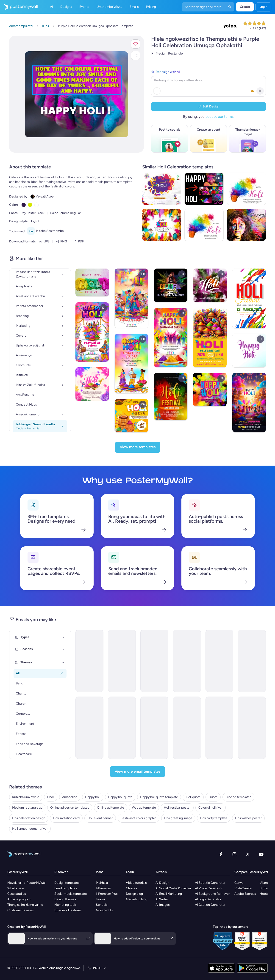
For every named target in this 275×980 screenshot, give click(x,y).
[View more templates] (138, 447)
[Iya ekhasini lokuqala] (19, 7)
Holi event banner (100, 818)
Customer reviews (21, 910)
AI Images (163, 905)
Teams (101, 899)
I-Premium (103, 888)
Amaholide (70, 797)
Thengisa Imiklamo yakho (25, 905)
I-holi (51, 797)
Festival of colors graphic (139, 818)
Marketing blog (137, 899)
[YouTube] (261, 854)
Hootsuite (267, 894)
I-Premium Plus (107, 894)
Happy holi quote (120, 797)
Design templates (67, 883)
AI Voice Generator (209, 888)
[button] (136, 44)
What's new (16, 888)
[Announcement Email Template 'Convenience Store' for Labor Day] (219, 728)
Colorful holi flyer (211, 808)
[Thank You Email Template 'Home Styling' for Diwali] (187, 728)
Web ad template (144, 808)
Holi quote (193, 797)
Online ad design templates (70, 808)
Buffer (264, 888)
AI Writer (162, 899)
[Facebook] (221, 854)
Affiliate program (19, 899)
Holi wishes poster (248, 818)
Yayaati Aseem (46, 196)
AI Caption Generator (210, 905)
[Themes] (63, 662)
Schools (102, 905)
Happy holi (93, 797)
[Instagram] (234, 854)
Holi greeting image (178, 818)
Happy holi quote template (159, 797)
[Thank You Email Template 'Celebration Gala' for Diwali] (154, 728)
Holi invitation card (66, 818)
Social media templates (71, 894)
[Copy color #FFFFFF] (36, 205)
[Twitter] (248, 854)
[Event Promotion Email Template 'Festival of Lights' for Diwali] (122, 661)
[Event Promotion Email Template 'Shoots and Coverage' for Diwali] (252, 661)
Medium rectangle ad (27, 808)
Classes (132, 888)
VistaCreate (243, 888)
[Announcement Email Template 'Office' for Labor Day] (252, 728)
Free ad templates (238, 797)
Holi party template (214, 818)
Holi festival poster (177, 808)
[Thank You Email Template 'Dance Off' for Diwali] (89, 728)
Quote (213, 797)
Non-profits (104, 910)
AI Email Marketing (169, 894)
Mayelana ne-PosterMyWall (27, 883)
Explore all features (68, 910)
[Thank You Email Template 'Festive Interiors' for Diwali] (187, 661)
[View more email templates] (137, 772)
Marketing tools (65, 905)
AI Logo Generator (208, 899)
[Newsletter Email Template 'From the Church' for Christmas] (89, 661)
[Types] (63, 637)
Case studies (17, 894)
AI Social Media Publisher (173, 888)
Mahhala (102, 883)
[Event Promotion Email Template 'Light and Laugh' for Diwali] (219, 661)
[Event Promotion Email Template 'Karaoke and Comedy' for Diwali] (122, 728)
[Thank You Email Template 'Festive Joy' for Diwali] (154, 661)
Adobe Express (245, 894)
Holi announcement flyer (30, 829)
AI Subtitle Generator (210, 883)
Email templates (66, 888)
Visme (264, 883)
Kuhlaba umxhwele (26, 797)
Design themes (65, 899)
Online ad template (111, 808)
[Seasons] (63, 649)
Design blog (134, 894)
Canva (239, 883)
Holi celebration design (29, 818)
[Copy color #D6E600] (30, 205)
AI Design (162, 883)
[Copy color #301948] (24, 205)
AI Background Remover (212, 894)
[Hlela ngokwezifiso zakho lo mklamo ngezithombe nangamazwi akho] (77, 94)
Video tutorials (136, 883)
